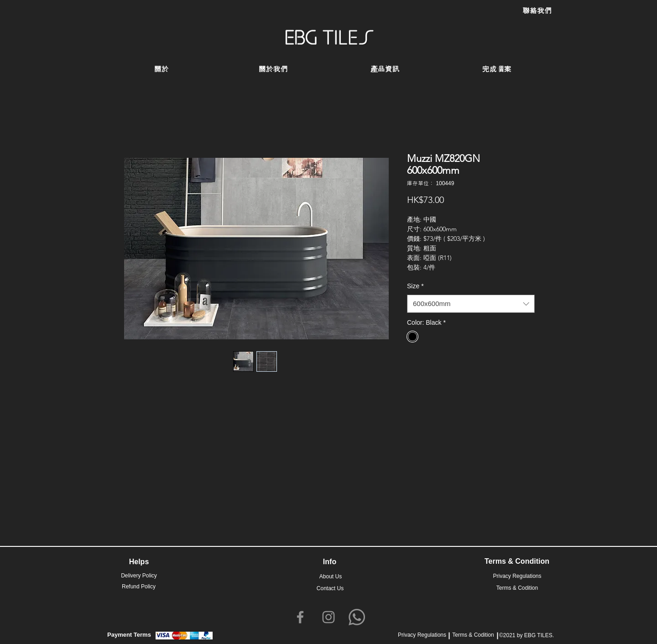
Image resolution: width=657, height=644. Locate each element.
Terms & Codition (473, 635)
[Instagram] (328, 617)
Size (415, 286)
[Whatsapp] (357, 617)
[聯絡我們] (537, 11)
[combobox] (471, 304)
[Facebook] (300, 617)
